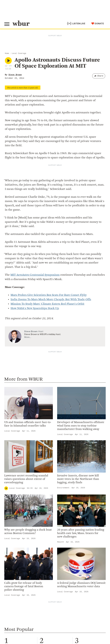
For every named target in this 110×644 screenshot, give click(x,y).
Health (61, 541)
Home (7, 53)
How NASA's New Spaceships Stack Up (35, 308)
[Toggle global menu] (7, 24)
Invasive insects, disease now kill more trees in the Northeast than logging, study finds (78, 478)
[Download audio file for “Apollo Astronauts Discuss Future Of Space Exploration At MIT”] (6, 66)
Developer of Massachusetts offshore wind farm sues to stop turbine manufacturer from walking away (81, 425)
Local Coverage (19, 53)
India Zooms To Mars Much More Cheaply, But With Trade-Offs (51, 299)
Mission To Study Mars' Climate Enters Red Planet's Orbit (47, 304)
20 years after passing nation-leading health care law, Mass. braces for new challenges (81, 533)
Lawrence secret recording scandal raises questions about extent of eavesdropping (26, 478)
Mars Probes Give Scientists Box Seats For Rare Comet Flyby (49, 295)
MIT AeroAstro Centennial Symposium (35, 275)
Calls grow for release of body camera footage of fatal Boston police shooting (24, 586)
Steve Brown (15, 75)
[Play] (6, 488)
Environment (63, 487)
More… (28, 336)
